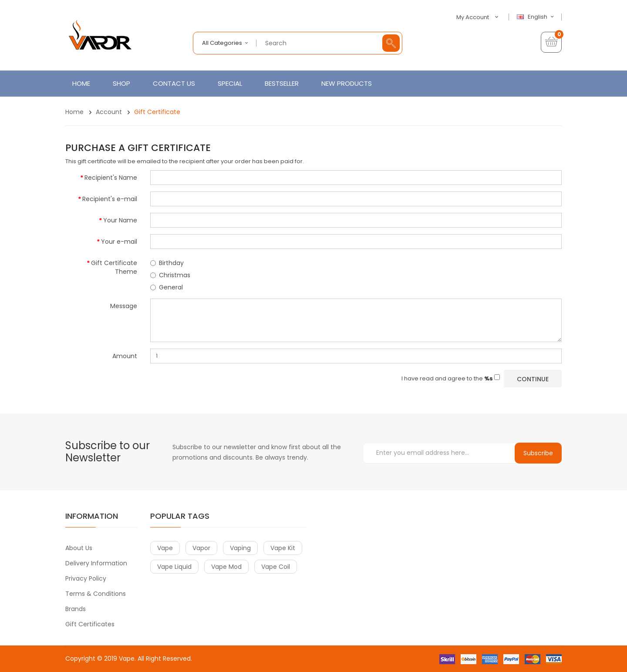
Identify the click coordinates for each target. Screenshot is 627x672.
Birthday (167, 263)
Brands (76, 609)
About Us (79, 548)
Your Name (120, 220)
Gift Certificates (90, 624)
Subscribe (538, 453)
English (536, 17)
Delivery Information (96, 563)
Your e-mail (119, 242)
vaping (240, 548)
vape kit (283, 548)
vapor (201, 548)
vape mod (226, 567)
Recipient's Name (111, 178)
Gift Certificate (157, 112)
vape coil (276, 567)
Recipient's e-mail (110, 199)
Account (109, 112)
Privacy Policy (86, 578)
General (167, 287)
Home (74, 112)
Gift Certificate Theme (114, 267)
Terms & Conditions (96, 594)
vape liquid (174, 567)
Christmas (170, 275)
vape (165, 548)
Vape (127, 659)
